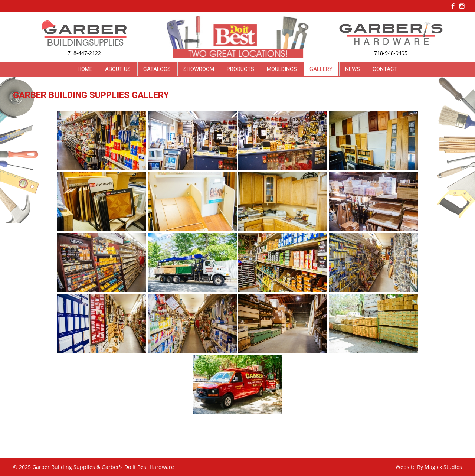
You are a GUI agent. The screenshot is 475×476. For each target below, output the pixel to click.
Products (240, 69)
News (353, 69)
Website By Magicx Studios (429, 467)
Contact (385, 69)
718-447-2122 (84, 53)
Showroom (199, 69)
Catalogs (157, 69)
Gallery (321, 69)
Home (85, 69)
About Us (118, 69)
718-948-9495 (391, 53)
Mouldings (282, 69)
